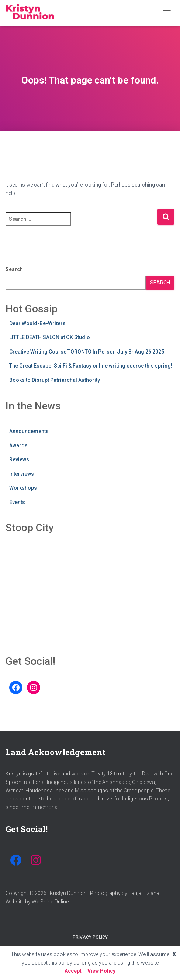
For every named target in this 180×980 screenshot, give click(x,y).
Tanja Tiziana (144, 893)
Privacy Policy (90, 937)
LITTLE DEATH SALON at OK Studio (50, 337)
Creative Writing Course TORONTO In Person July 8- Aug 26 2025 (87, 352)
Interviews (22, 474)
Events (17, 502)
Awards (18, 445)
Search (14, 269)
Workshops (23, 488)
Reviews (19, 459)
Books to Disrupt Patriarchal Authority (55, 380)
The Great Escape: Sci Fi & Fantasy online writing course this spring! (91, 366)
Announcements (29, 431)
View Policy (101, 971)
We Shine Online (50, 902)
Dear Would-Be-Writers (37, 323)
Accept (73, 971)
